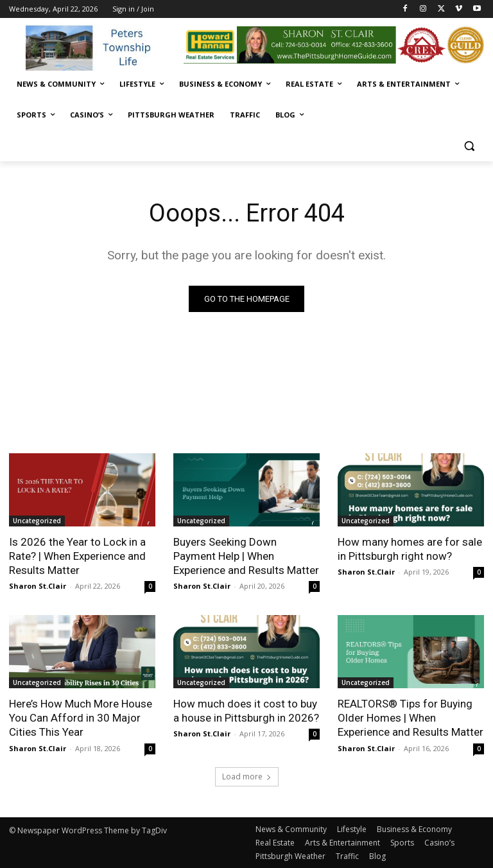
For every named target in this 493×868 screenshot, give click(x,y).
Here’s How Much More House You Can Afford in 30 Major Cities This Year (81, 718)
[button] (469, 146)
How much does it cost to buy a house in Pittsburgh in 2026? (246, 711)
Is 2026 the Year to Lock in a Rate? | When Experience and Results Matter (77, 556)
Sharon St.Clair (38, 586)
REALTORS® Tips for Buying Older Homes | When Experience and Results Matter (411, 718)
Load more (247, 777)
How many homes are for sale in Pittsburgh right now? (410, 549)
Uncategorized (37, 521)
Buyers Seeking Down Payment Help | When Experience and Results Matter (246, 556)
